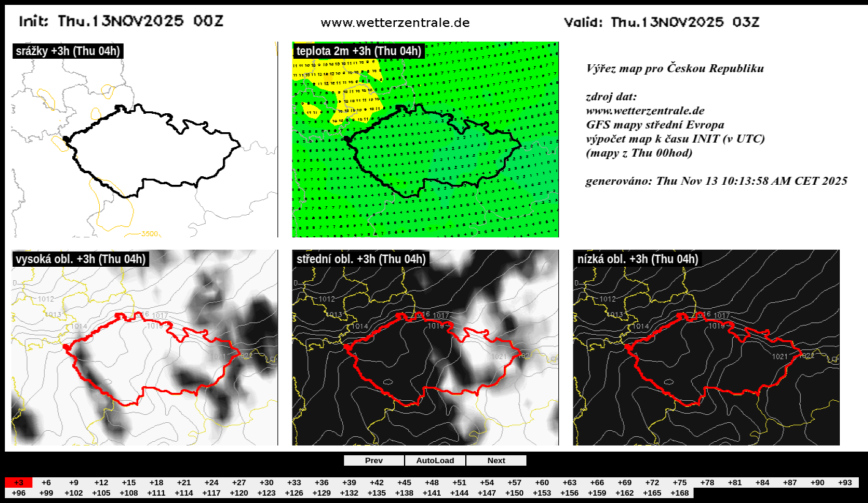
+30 (267, 483)
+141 (432, 493)
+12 (101, 483)
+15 (129, 483)
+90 (817, 483)
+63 (570, 483)
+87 (790, 483)
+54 (487, 483)
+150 (514, 493)
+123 (266, 493)
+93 (845, 483)
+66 (597, 483)
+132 (349, 493)
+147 (487, 493)
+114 (184, 493)
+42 (377, 483)
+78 (707, 483)
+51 (459, 483)
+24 (211, 483)
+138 (404, 493)
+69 (625, 483)
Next (497, 460)
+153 (542, 493)
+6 (46, 483)
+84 (762, 483)
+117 (211, 493)
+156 (569, 493)
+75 (680, 483)
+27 (239, 483)
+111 (156, 493)
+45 (404, 483)
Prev (374, 460)
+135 (376, 493)
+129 (321, 493)
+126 (294, 493)
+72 (652, 483)
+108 (129, 493)
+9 (74, 483)
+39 (349, 483)
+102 (73, 493)
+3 (19, 483)
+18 (156, 483)
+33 (294, 483)
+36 (322, 483)
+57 (514, 483)
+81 (735, 483)
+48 (432, 483)
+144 (459, 493)
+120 (239, 493)
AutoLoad (435, 460)
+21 (184, 483)
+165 (652, 493)
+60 (542, 483)
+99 (46, 493)
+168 (679, 493)
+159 (597, 493)
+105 (101, 493)
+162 (624, 493)
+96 (19, 493)
